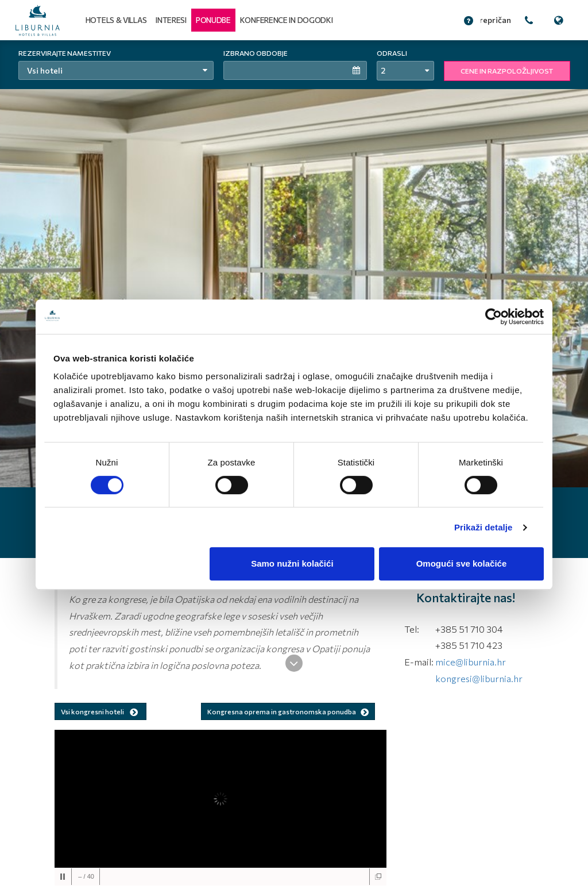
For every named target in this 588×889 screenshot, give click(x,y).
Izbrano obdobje (256, 53)
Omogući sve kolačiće (462, 563)
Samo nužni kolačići (292, 563)
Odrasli (392, 53)
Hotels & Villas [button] (116, 20)
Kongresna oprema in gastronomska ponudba (288, 711)
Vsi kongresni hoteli (100, 712)
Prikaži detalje (483, 527)
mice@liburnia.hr (471, 662)
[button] (213, 20)
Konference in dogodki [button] (287, 20)
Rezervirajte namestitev (65, 53)
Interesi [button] (171, 20)
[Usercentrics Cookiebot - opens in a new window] (494, 317)
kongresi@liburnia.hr (479, 678)
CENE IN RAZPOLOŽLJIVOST (507, 71)
